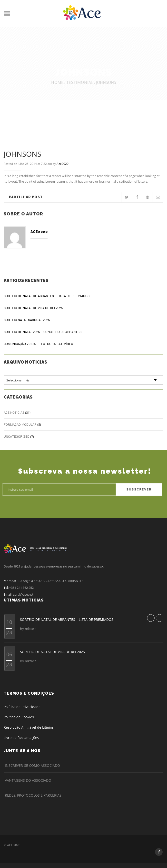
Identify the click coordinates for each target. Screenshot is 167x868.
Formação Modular (20, 424)
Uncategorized (17, 436)
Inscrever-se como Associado (32, 765)
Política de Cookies (19, 717)
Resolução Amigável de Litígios (29, 727)
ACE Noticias (14, 412)
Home (57, 82)
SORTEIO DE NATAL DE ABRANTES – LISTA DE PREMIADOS (47, 296)
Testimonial (80, 82)
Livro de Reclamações (21, 738)
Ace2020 (63, 164)
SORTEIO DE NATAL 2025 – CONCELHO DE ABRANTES (43, 332)
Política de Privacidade (22, 707)
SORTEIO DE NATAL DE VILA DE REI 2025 (33, 308)
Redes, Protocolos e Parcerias (33, 795)
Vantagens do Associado (28, 780)
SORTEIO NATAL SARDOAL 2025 (27, 320)
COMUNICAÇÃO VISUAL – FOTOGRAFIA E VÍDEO (38, 344)
